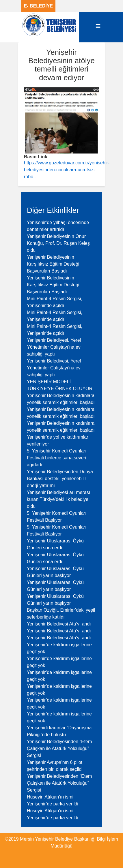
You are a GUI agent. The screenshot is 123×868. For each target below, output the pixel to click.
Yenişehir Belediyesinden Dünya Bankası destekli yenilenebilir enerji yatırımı (60, 479)
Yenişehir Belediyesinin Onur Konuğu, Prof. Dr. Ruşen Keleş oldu (58, 243)
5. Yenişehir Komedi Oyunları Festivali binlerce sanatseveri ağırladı (57, 458)
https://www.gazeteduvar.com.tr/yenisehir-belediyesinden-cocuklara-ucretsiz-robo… (67, 170)
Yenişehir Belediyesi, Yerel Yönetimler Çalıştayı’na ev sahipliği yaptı (54, 347)
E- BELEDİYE (38, 6)
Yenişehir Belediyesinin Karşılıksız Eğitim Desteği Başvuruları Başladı (53, 264)
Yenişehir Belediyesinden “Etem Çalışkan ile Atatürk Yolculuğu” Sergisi (59, 748)
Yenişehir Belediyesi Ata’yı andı (59, 624)
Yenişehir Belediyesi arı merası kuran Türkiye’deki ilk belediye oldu (58, 499)
